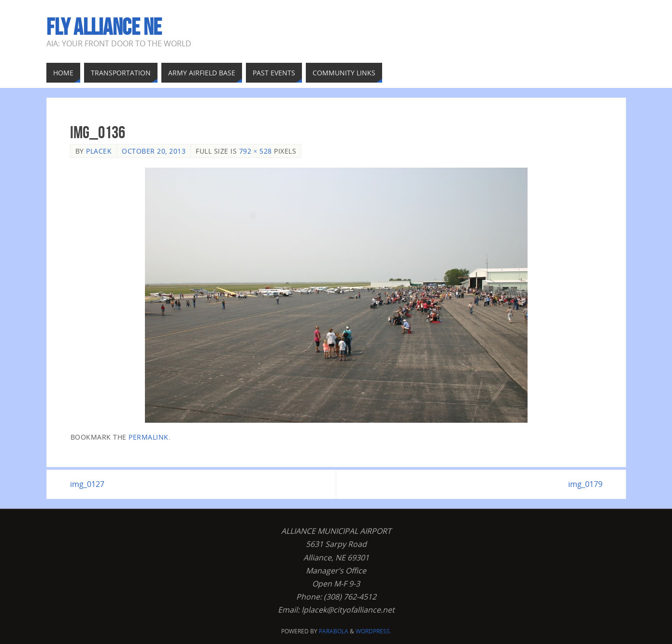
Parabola (334, 631)
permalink (149, 437)
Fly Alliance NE (104, 27)
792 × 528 (256, 151)
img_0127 (87, 484)
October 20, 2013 (154, 151)
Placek (99, 151)
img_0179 (585, 484)
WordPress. (373, 631)
